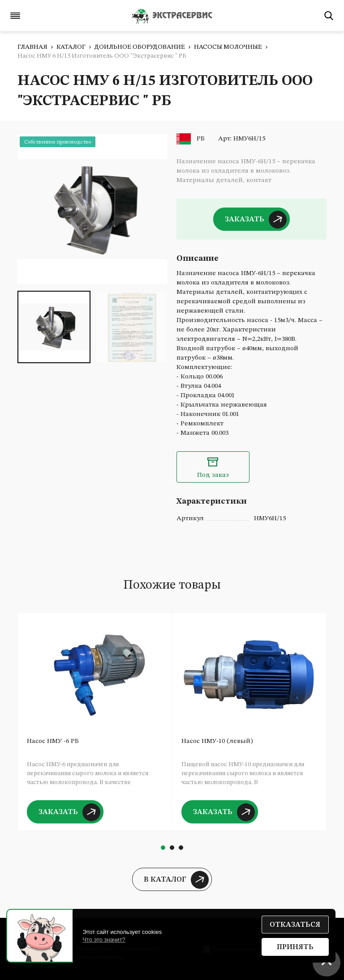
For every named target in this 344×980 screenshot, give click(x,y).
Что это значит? (104, 940)
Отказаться (295, 925)
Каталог (71, 47)
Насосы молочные (228, 47)
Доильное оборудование (140, 47)
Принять (295, 947)
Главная (32, 47)
